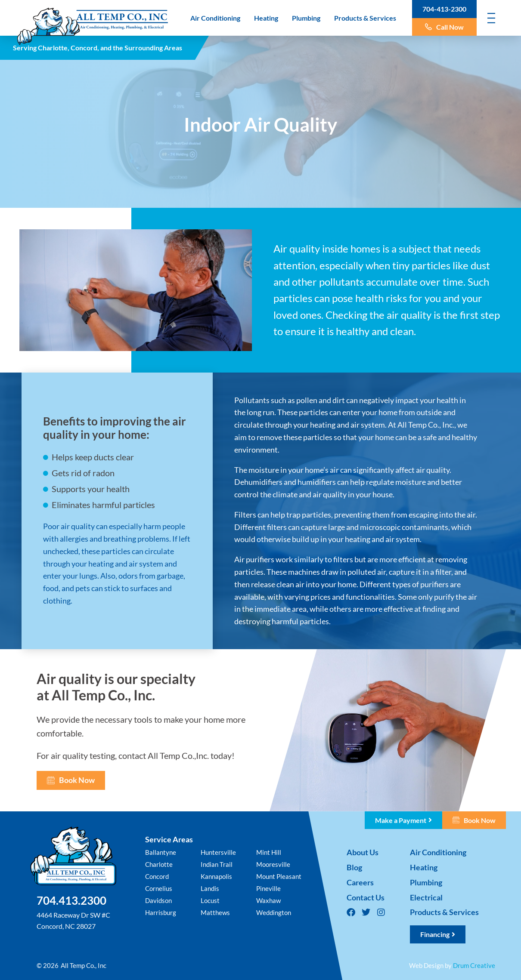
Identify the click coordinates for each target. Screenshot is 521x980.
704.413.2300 (71, 900)
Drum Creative (474, 965)
